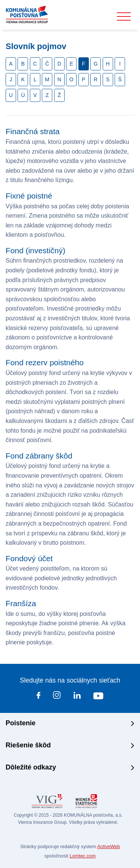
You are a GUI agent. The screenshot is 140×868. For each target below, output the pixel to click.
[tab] (70, 724)
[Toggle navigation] (124, 17)
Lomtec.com (83, 856)
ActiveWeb (108, 846)
